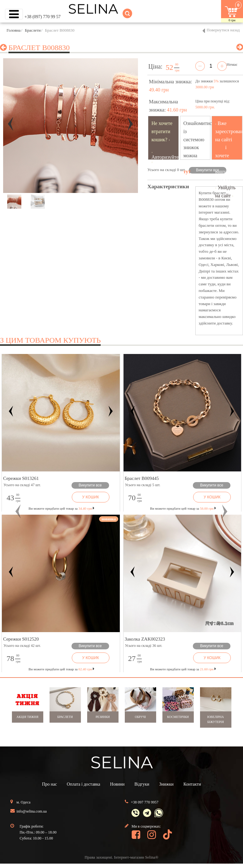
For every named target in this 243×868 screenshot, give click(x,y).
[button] (18, 512)
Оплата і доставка (83, 784)
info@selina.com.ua (32, 811)
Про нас (50, 784)
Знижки (166, 784)
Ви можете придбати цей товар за (61, 508)
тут (187, 172)
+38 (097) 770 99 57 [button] (42, 17)
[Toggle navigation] (14, 14)
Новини (117, 784)
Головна (14, 30)
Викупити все (208, 170)
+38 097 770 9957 (145, 802)
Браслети (33, 30)
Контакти (192, 784)
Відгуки (142, 784)
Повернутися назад (223, 30)
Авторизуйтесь (167, 157)
